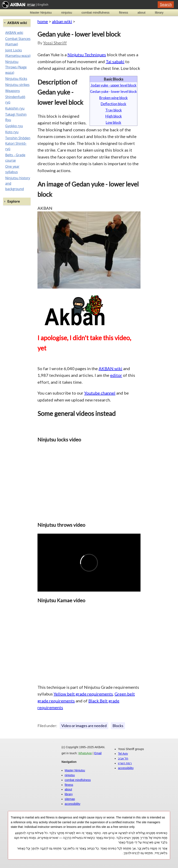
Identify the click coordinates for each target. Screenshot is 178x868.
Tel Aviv (123, 754)
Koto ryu (12, 132)
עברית (31, 5)
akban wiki (62, 21)
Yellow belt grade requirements (83, 694)
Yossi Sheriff (55, 43)
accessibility (73, 804)
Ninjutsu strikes (17, 85)
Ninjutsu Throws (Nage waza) (16, 67)
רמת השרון (125, 763)
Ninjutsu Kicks (16, 79)
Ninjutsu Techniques (87, 55)
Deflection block (114, 104)
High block (114, 116)
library (159, 12)
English (43, 5)
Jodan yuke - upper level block (114, 85)
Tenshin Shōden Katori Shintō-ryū (18, 143)
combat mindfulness (95, 12)
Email (98, 753)
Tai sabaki (115, 61)
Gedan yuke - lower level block (114, 91)
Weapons (13, 91)
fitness (123, 12)
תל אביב (123, 758)
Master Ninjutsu (41, 12)
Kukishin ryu (15, 108)
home (43, 21)
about (142, 12)
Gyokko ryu (14, 126)
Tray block (114, 110)
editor (116, 375)
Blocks (118, 726)
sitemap (70, 799)
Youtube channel (100, 393)
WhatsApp (85, 753)
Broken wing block (114, 98)
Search (166, 5)
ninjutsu (67, 12)
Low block (114, 122)
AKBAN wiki (110, 368)
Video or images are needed (84, 726)
